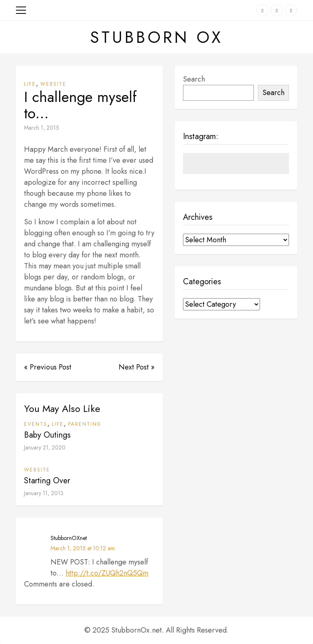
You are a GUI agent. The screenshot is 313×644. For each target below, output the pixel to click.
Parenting (85, 424)
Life (30, 84)
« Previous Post (48, 367)
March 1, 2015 (42, 128)
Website (53, 84)
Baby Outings (47, 435)
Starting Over (47, 481)
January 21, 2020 (45, 447)
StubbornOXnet (69, 538)
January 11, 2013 (44, 493)
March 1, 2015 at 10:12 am (83, 548)
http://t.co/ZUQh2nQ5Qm (107, 573)
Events (36, 424)
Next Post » (137, 367)
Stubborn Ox (156, 37)
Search (194, 79)
